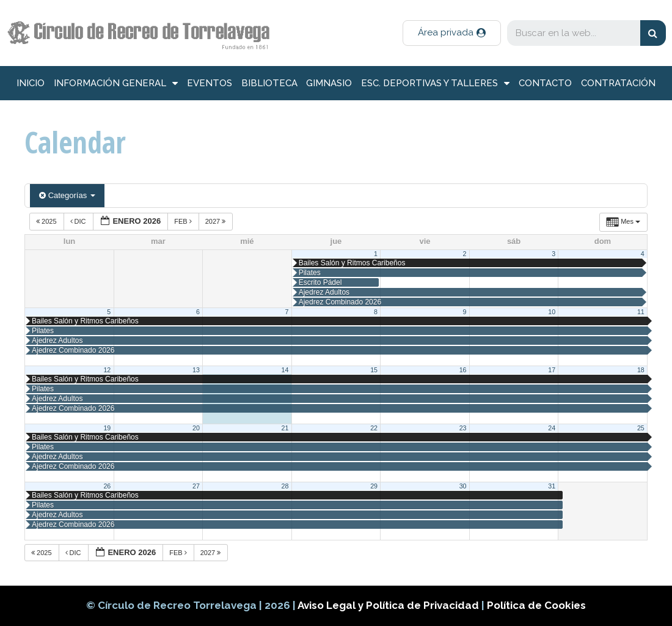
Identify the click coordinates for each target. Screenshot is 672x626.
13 (196, 370)
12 (107, 370)
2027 (217, 221)
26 (107, 486)
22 (374, 428)
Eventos (210, 83)
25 (641, 428)
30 (463, 486)
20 (196, 428)
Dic (79, 221)
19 (107, 428)
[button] (452, 33)
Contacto (545, 83)
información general (116, 83)
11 (641, 312)
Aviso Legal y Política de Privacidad (389, 605)
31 (552, 486)
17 (552, 370)
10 (552, 312)
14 (285, 370)
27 (196, 486)
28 (285, 486)
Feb (184, 221)
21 (285, 428)
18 (641, 370)
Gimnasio (329, 83)
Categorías (67, 195)
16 (463, 370)
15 (374, 370)
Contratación (618, 83)
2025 (47, 221)
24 (552, 428)
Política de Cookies (536, 605)
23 (463, 428)
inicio (31, 83)
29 (374, 486)
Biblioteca (269, 83)
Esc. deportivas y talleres (435, 83)
